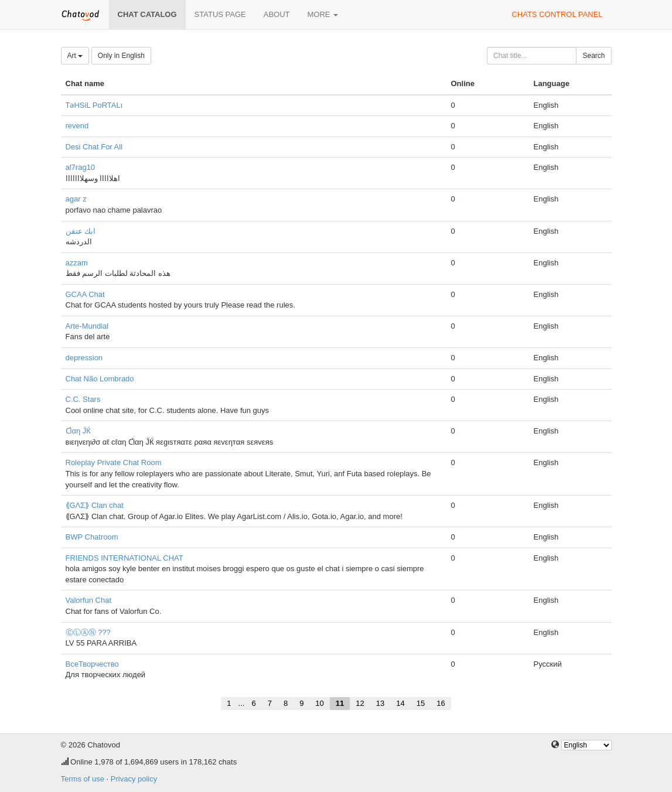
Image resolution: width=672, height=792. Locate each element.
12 (360, 703)
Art (75, 56)
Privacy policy (134, 779)
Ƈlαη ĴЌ (78, 431)
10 (319, 703)
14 (400, 703)
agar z (76, 199)
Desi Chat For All (94, 147)
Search (593, 56)
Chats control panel (557, 14)
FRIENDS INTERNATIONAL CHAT (124, 558)
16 (441, 703)
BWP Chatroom (92, 537)
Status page (220, 14)
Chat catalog (147, 14)
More (323, 14)
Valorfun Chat (89, 600)
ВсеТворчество (92, 664)
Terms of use (83, 779)
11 (340, 703)
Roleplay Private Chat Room (114, 462)
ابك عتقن (81, 231)
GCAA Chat (85, 294)
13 (380, 703)
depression (84, 358)
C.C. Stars (83, 399)
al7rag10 (81, 167)
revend (77, 126)
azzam (77, 263)
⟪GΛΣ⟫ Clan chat (95, 505)
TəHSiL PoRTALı (94, 105)
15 (421, 703)
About (277, 14)
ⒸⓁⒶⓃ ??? (88, 632)
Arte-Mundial (87, 326)
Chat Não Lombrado (100, 379)
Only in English (121, 56)
